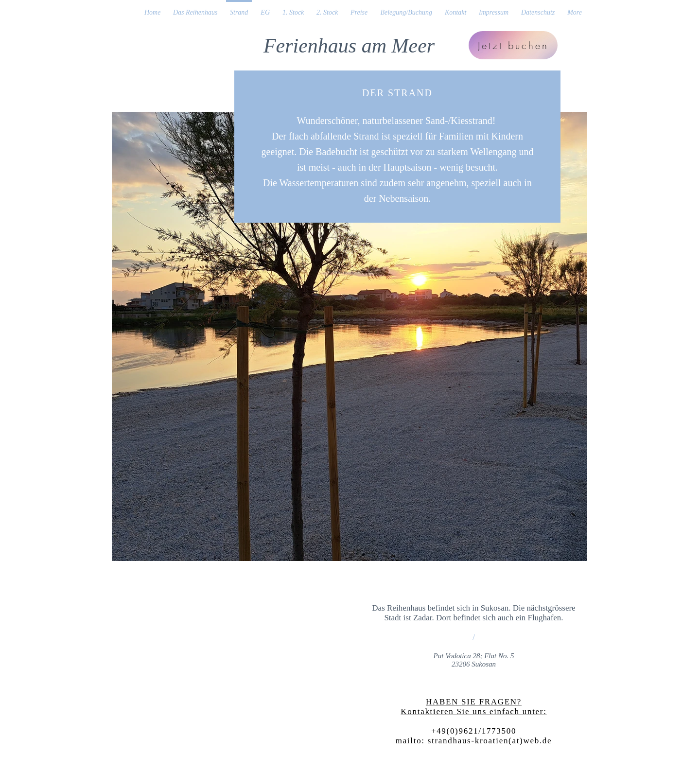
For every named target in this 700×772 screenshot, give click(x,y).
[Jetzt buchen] (513, 45)
